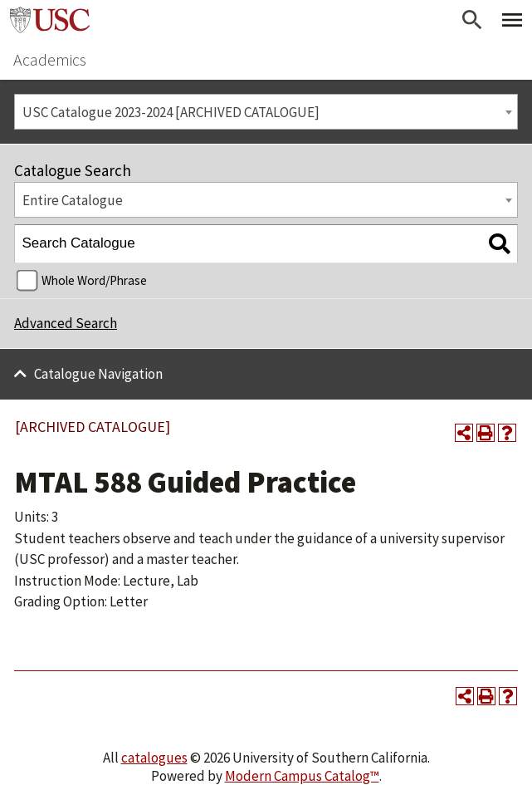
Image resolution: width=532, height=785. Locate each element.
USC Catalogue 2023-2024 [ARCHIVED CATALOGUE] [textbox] (171, 112)
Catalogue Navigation (98, 374)
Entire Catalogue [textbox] (73, 200)
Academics (50, 59)
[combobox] (266, 112)
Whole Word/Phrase (94, 280)
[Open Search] (472, 20)
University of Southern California (50, 20)
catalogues (154, 758)
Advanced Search (66, 323)
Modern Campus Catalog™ (302, 776)
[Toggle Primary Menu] (512, 20)
